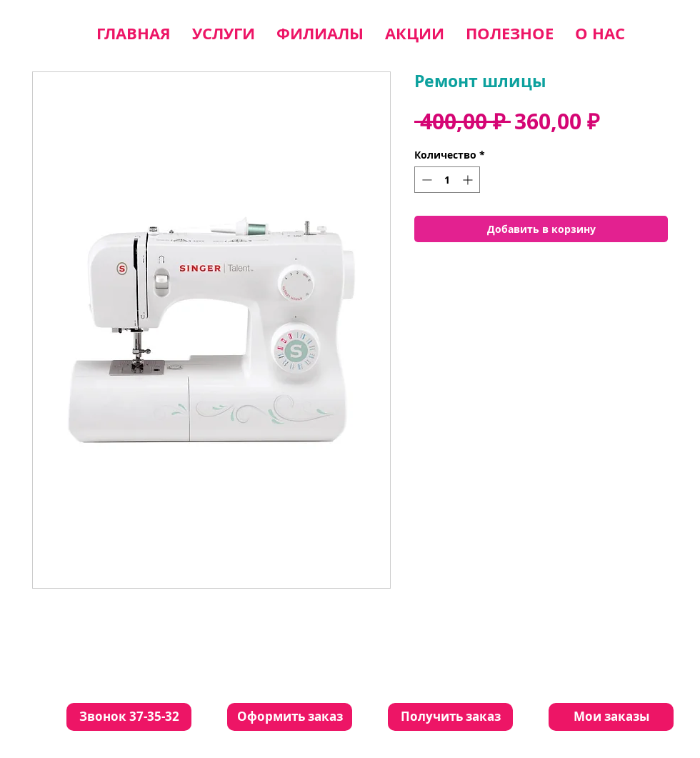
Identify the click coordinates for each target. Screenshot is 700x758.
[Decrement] (425, 180)
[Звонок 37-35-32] (129, 717)
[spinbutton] (447, 180)
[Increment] (469, 180)
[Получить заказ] (450, 717)
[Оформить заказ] (290, 717)
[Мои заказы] (611, 717)
